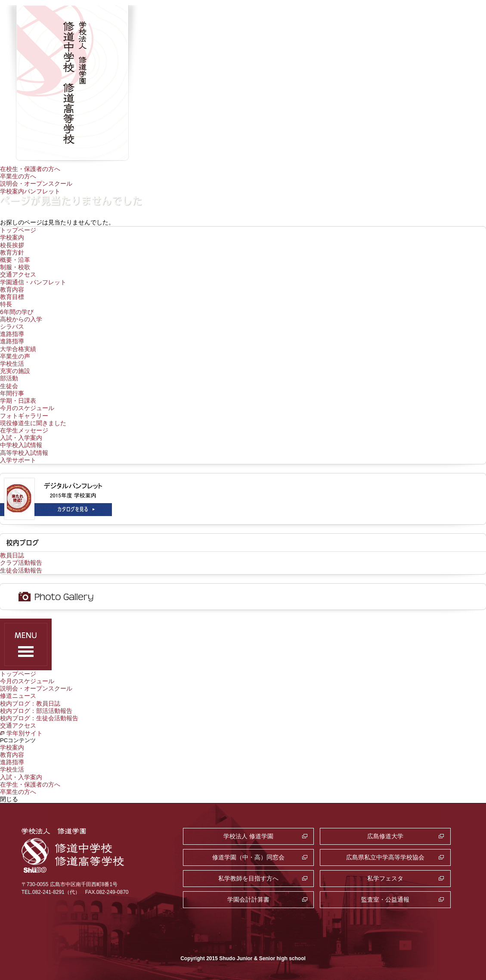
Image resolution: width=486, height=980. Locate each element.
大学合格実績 (18, 349)
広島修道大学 (385, 836)
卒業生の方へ (18, 176)
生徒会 (9, 386)
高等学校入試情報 (24, 453)
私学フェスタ (385, 878)
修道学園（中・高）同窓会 (248, 857)
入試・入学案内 (21, 438)
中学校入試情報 (21, 445)
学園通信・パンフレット (33, 282)
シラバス (12, 327)
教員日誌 (12, 555)
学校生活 (12, 364)
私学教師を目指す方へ (248, 878)
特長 (6, 304)
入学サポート (18, 460)
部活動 (9, 378)
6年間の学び (17, 312)
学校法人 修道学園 (248, 836)
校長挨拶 (12, 245)
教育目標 (12, 297)
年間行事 (12, 393)
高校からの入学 (21, 319)
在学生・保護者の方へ (30, 784)
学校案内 (12, 237)
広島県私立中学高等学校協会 (385, 857)
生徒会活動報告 (21, 570)
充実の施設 (15, 371)
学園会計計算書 (248, 899)
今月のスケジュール (27, 408)
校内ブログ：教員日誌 (30, 703)
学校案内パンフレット (30, 191)
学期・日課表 (18, 401)
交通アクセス (18, 274)
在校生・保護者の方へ (30, 169)
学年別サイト (25, 733)
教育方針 (12, 252)
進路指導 (12, 334)
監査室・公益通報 (385, 899)
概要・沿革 (15, 260)
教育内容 (12, 289)
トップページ (18, 230)
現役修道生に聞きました (33, 423)
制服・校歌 (15, 267)
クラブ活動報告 (21, 563)
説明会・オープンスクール (36, 184)
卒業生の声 (15, 356)
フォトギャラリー (24, 416)
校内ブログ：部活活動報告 (36, 711)
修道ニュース (18, 696)
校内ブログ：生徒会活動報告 (39, 718)
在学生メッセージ (24, 430)
